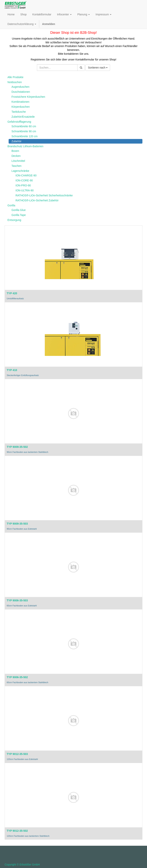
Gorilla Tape (19, 215)
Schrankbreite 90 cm (24, 131)
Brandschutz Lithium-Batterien (25, 146)
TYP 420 (12, 293)
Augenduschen (20, 87)
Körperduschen (21, 107)
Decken (16, 156)
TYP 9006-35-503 (17, 600)
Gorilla (11, 205)
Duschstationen (21, 92)
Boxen (15, 151)
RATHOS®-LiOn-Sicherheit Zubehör (37, 200)
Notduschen (15, 82)
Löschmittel (18, 161)
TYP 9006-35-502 (17, 677)
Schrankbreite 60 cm (24, 126)
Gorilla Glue (19, 210)
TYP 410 (12, 370)
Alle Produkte (15, 77)
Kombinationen (20, 102)
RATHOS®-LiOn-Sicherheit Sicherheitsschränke (44, 195)
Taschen (16, 166)
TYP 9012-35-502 (17, 831)
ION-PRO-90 (23, 185)
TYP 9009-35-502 (17, 447)
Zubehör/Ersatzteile (23, 117)
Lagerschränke (20, 171)
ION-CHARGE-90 (26, 175)
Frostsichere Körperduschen (28, 97)
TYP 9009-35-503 (17, 524)
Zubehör (16, 141)
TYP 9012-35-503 (17, 754)
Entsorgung (14, 220)
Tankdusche (19, 112)
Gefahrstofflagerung (19, 122)
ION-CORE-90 (24, 180)
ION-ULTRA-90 (25, 190)
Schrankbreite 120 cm (24, 136)
